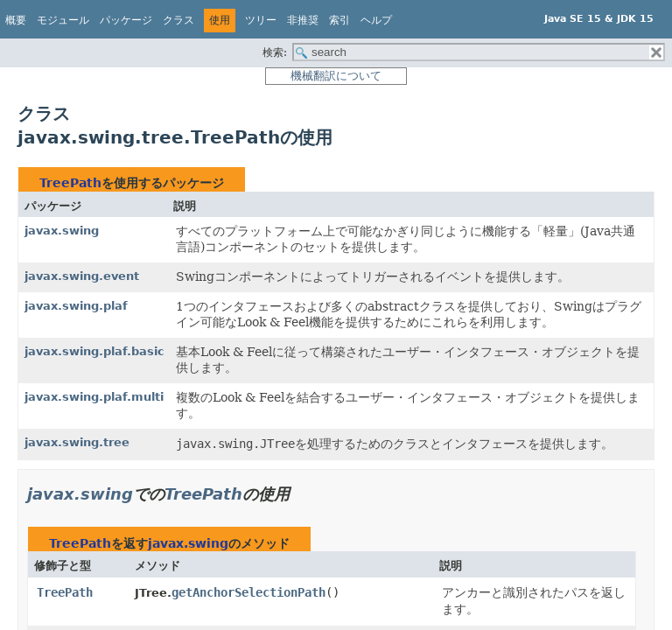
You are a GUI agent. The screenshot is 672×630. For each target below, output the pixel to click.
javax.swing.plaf (76, 306)
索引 (339, 20)
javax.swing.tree (77, 442)
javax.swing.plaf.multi (94, 397)
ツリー (261, 20)
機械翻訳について (336, 76)
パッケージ (126, 20)
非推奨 (303, 20)
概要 (16, 20)
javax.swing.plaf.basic (94, 351)
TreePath (70, 183)
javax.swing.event (82, 276)
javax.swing (62, 231)
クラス (178, 20)
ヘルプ (376, 20)
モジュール (63, 20)
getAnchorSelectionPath (248, 592)
